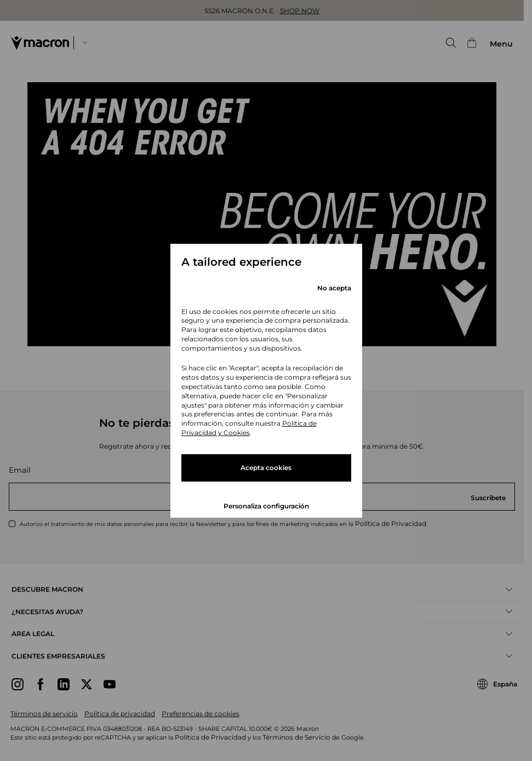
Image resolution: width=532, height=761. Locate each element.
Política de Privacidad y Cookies (249, 428)
